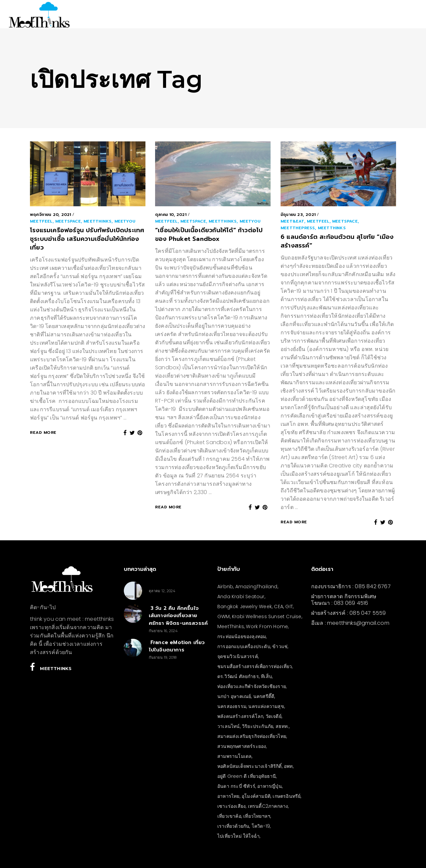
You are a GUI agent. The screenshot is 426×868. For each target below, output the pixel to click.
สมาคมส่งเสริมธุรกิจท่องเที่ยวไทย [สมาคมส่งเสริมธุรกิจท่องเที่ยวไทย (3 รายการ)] (252, 736)
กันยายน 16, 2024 (163, 631)
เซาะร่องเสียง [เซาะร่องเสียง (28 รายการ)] (231, 806)
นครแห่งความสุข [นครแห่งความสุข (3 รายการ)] (266, 706)
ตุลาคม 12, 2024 (162, 591)
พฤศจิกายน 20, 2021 (50, 215)
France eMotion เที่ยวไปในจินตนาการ (177, 646)
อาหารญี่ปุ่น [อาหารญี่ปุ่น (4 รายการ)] (270, 786)
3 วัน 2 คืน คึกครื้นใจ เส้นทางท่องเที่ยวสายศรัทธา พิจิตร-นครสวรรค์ (178, 616)
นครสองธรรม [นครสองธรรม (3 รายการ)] (232, 706)
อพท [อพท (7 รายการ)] (288, 766)
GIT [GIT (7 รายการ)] (289, 607)
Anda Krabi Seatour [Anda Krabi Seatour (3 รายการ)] (241, 597)
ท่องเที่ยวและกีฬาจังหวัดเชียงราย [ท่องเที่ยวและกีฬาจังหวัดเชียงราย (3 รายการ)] (252, 686)
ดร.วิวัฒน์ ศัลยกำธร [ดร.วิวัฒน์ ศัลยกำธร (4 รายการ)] (238, 676)
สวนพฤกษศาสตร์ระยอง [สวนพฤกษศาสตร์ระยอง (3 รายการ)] (242, 746)
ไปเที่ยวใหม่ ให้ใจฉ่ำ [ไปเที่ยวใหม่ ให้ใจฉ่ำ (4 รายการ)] (238, 836)
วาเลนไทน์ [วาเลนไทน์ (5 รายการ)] (229, 726)
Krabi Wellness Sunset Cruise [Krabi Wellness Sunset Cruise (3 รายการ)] (267, 616)
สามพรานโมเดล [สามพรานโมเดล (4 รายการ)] (234, 756)
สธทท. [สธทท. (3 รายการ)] (282, 726)
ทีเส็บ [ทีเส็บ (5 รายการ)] (266, 676)
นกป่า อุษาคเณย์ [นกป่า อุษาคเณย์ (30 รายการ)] (234, 696)
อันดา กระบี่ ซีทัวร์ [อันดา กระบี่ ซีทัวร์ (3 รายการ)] (236, 786)
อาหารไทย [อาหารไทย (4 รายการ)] (228, 796)
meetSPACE (68, 221)
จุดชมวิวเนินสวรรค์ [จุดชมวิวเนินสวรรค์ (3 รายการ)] (238, 656)
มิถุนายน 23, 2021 (298, 215)
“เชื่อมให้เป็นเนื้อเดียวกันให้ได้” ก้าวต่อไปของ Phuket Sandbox (209, 235)
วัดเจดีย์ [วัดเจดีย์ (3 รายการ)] (274, 716)
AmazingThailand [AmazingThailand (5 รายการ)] (256, 587)
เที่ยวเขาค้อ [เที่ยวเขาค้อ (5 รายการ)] (229, 816)
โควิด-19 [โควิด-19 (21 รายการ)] (261, 826)
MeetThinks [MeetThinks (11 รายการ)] (231, 626)
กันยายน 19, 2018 (163, 657)
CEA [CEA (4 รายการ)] (279, 607)
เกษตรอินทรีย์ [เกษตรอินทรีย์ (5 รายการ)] (287, 796)
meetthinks (98, 221)
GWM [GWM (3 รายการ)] (224, 616)
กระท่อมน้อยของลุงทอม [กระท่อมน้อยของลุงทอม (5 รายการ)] (242, 636)
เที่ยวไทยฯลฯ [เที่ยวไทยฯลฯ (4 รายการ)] (257, 816)
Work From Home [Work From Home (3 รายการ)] (267, 626)
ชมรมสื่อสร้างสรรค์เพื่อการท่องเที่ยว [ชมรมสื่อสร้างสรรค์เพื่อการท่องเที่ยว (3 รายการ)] (255, 666)
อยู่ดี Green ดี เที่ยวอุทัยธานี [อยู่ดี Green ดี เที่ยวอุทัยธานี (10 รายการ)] (247, 776)
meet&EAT (292, 221)
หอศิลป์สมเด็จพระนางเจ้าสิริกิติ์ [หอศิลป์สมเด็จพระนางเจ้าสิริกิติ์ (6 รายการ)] (250, 766)
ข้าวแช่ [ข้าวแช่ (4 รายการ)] (280, 646)
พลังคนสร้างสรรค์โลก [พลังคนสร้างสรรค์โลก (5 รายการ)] (240, 716)
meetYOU (125, 221)
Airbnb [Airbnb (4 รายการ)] (225, 587)
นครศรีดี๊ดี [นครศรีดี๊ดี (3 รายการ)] (264, 696)
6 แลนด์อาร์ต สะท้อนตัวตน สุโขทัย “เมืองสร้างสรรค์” (337, 241)
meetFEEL (41, 221)
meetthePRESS (298, 228)
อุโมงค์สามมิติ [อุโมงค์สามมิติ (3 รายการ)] (256, 796)
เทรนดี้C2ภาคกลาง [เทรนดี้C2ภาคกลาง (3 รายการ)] (268, 806)
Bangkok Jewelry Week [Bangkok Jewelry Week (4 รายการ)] (245, 607)
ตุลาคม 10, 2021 (171, 215)
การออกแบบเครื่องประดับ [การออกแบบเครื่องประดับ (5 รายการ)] (244, 646)
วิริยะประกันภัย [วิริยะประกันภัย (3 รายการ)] (258, 726)
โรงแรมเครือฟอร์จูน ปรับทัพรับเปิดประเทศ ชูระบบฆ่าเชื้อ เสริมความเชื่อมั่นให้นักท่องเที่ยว (87, 239)
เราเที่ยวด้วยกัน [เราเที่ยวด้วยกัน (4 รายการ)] (233, 826)
